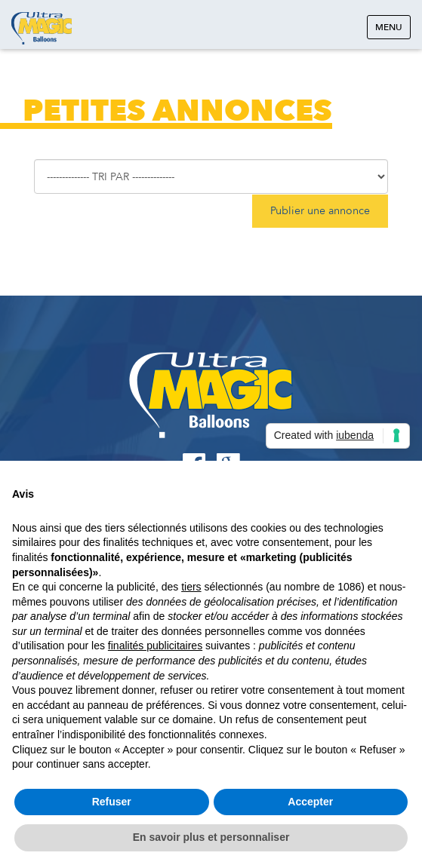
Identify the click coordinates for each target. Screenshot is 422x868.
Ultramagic (42, 28)
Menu (389, 27)
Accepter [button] (310, 802)
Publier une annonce (320, 211)
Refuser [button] (112, 802)
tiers (191, 587)
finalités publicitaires (155, 646)
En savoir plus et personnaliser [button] (211, 837)
